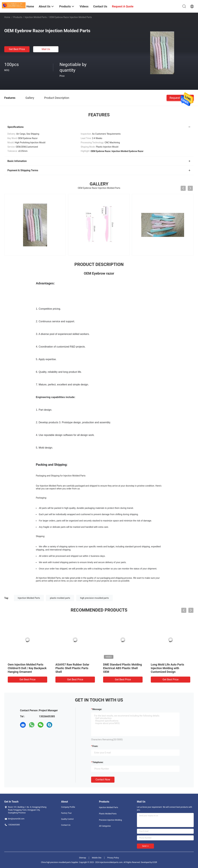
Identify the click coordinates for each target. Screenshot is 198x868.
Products (18, 17)
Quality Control (67, 819)
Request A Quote (180, 98)
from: (95, 746)
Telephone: (98, 762)
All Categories (105, 826)
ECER (155, 862)
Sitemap (83, 858)
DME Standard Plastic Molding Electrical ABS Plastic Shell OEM (123, 668)
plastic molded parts (60, 598)
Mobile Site (97, 858)
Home (7, 17)
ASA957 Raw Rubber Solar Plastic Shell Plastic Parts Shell (72, 668)
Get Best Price (17, 49)
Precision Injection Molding (110, 820)
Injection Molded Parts (36, 17)
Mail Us (46, 49)
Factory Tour (66, 813)
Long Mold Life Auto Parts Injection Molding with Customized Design (167, 668)
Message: (97, 709)
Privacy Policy (113, 858)
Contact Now (103, 780)
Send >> (145, 846)
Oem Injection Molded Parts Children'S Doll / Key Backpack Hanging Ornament (27, 668)
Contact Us (66, 825)
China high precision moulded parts (56, 862)
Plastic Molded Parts (108, 814)
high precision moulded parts (94, 598)
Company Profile (68, 807)
